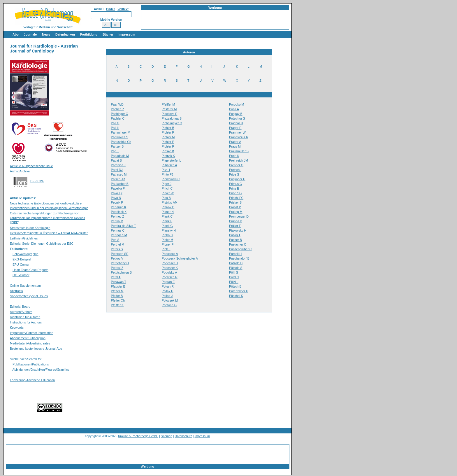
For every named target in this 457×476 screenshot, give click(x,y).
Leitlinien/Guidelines (24, 238)
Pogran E (168, 282)
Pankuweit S (120, 137)
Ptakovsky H (238, 230)
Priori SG (235, 193)
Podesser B (170, 263)
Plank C (167, 216)
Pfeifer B (117, 296)
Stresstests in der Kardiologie (30, 228)
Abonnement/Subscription (28, 338)
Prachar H (236, 123)
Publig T (235, 235)
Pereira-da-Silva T (124, 226)
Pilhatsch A (169, 165)
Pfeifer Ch (118, 300)
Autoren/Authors (21, 312)
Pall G (115, 123)
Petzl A (116, 277)
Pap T (115, 151)
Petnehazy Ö (120, 263)
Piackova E (169, 114)
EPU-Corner (21, 265)
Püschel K (236, 296)
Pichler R (168, 146)
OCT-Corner (21, 275)
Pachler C (118, 118)
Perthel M (118, 244)
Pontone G (169, 305)
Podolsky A (169, 272)
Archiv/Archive (20, 171)
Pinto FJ (167, 174)
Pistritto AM (170, 202)
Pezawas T (119, 282)
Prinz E (234, 188)
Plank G (167, 226)
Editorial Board (20, 307)
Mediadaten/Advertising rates (30, 343)
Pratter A (235, 142)
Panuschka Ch (121, 142)
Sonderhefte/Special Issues (29, 296)
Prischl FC (236, 198)
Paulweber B (120, 184)
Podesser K (170, 268)
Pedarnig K (119, 207)
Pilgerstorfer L (171, 160)
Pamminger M (121, 132)
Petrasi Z (117, 268)
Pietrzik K (168, 156)
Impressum (127, 34)
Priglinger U (237, 179)
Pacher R (117, 109)
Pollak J (167, 296)
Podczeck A (170, 254)
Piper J (167, 184)
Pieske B (168, 151)
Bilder (110, 9)
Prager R (235, 128)
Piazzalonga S (172, 118)
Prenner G (236, 165)
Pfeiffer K (117, 305)
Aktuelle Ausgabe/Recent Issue (31, 166)
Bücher (108, 34)
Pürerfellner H (239, 291)
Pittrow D (168, 207)
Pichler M (168, 137)
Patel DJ (117, 170)
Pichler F (168, 132)
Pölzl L (234, 282)
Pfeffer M (117, 291)
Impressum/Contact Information (32, 333)
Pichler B (168, 128)
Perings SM (119, 235)
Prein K (234, 156)
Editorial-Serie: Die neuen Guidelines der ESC (42, 244)
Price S (234, 174)
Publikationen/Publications (31, 364)
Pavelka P (118, 188)
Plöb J (166, 249)
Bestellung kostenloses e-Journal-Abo (36, 349)
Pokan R (168, 286)
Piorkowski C (171, 179)
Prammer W (237, 132)
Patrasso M (119, 174)
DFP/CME (37, 181)
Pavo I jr (117, 193)
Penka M (117, 221)
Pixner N (168, 212)
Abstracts (16, 291)
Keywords (17, 328)
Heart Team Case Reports (30, 270)
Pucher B (235, 240)
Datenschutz (183, 436)
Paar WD (117, 104)
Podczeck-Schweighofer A (180, 258)
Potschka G (237, 118)
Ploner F (168, 244)
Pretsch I (235, 170)
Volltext (123, 9)
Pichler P (168, 142)
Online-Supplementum (25, 286)
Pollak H (168, 291)
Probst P (235, 207)
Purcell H (235, 254)
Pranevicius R (239, 137)
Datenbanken (65, 34)
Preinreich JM (239, 160)
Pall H (115, 128)
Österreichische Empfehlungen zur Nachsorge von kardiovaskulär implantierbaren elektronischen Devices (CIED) (48, 218)
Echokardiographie (26, 254)
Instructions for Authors (26, 322)
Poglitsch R (170, 277)
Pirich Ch (168, 188)
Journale (30, 34)
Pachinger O (120, 114)
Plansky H (169, 230)
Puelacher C (238, 244)
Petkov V (117, 258)
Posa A (234, 109)
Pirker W (168, 193)
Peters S (117, 249)
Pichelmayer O (172, 123)
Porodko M (237, 104)
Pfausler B (118, 286)
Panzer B (117, 146)
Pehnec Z (118, 216)
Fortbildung (89, 34)
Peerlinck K (119, 212)
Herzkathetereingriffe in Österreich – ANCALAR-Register (49, 233)
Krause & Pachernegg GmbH (138, 436)
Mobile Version (111, 20)
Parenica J (118, 165)
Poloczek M (170, 300)
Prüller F (235, 226)
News (46, 34)
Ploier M (167, 240)
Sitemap (167, 436)
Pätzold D (236, 263)
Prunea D (236, 221)
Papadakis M (120, 156)
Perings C (118, 230)
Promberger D (239, 216)
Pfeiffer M (168, 104)
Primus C (235, 184)
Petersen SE (120, 254)
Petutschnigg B (122, 272)
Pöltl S (234, 272)
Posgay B (236, 114)
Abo (16, 34)
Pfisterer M (169, 109)
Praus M (235, 146)
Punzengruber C (240, 249)
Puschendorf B (239, 258)
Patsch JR (118, 179)
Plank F (167, 221)
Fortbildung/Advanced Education (32, 380)
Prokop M (236, 212)
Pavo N (116, 198)
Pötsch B (235, 286)
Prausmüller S (239, 151)
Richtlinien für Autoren (25, 317)
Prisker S (235, 202)
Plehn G (167, 235)
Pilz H (166, 170)
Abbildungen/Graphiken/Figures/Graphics (41, 370)
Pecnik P (117, 202)
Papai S (116, 160)
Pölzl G (234, 277)
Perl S (115, 240)
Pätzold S (236, 268)
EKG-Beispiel (22, 259)
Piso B (166, 198)
